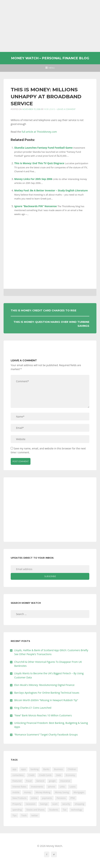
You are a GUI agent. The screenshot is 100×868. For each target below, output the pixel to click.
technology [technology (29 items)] (77, 810)
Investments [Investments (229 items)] (37, 787)
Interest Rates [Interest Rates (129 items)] (19, 787)
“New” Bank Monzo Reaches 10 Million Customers (43, 715)
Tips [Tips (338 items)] (15, 815)
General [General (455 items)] (40, 781)
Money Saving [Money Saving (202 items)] (62, 792)
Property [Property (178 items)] (17, 804)
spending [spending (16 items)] (17, 810)
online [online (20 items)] (34, 798)
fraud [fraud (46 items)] (29, 781)
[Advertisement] (50, 26)
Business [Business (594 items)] (58, 769)
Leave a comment (66, 109)
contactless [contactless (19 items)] (18, 775)
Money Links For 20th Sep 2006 (33, 179)
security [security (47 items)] (66, 804)
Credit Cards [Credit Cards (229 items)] (45, 775)
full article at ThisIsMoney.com (39, 132)
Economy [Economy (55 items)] (70, 775)
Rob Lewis (50, 109)
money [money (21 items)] (27, 792)
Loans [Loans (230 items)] (72, 787)
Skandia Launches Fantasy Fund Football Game (43, 148)
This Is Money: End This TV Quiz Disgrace (39, 163)
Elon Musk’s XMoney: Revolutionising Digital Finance (44, 685)
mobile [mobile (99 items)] (16, 792)
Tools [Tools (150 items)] (24, 815)
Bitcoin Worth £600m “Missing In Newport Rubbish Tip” (46, 700)
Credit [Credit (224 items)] (31, 775)
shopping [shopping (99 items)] (80, 804)
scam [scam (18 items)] (55, 804)
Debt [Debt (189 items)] (59, 775)
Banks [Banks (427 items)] (46, 769)
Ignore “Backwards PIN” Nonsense (36, 206)
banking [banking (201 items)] (35, 769)
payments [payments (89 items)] (47, 798)
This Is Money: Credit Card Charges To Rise (43, 310)
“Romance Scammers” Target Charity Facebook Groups (46, 735)
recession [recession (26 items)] (31, 804)
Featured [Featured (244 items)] (17, 781)
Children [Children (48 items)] (72, 769)
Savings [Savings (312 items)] (44, 804)
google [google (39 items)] (52, 781)
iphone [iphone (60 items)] (51, 787)
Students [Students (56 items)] (54, 810)
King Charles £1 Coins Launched (33, 708)
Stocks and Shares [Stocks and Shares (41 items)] (35, 810)
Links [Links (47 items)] (62, 787)
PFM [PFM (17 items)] (73, 798)
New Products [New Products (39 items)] (19, 798)
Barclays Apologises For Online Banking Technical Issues (47, 693)
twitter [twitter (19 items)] (35, 815)
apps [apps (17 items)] (23, 769)
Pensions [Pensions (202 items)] (61, 798)
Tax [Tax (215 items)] (65, 810)
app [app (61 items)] (14, 769)
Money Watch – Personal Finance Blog (50, 58)
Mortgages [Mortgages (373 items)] (79, 792)
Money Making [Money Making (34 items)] (43, 792)
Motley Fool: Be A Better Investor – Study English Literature (51, 190)
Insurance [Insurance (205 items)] (65, 781)
